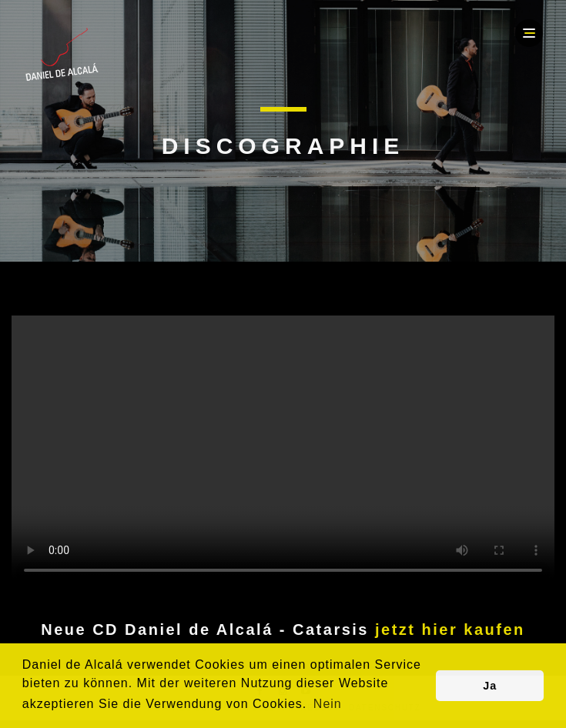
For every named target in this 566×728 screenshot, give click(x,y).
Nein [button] (328, 704)
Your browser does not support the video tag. (283, 451)
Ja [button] (490, 686)
